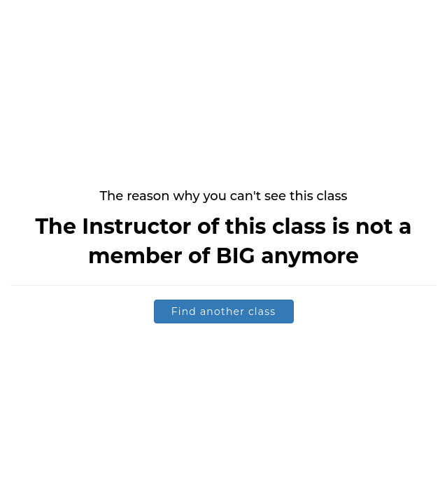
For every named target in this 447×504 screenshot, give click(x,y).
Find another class (224, 311)
